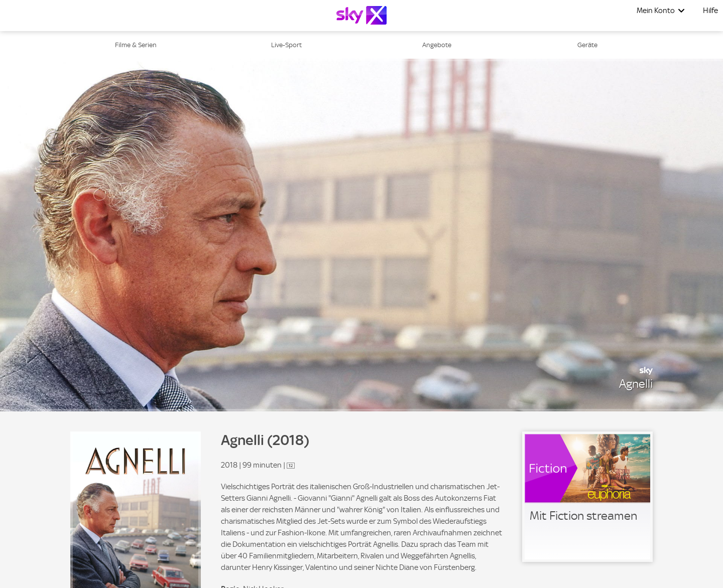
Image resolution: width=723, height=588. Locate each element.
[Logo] (361, 15)
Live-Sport (286, 45)
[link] (587, 497)
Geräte (587, 45)
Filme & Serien (136, 45)
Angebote (437, 45)
